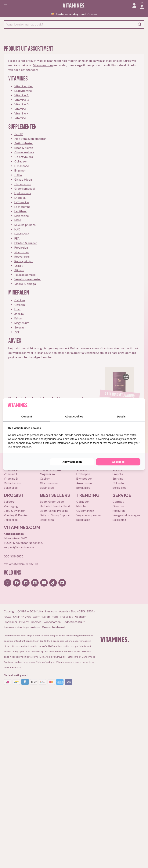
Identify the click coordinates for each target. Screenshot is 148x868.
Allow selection (72, 462)
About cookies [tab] (74, 417)
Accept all (118, 462)
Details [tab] (121, 417)
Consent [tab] (27, 417)
